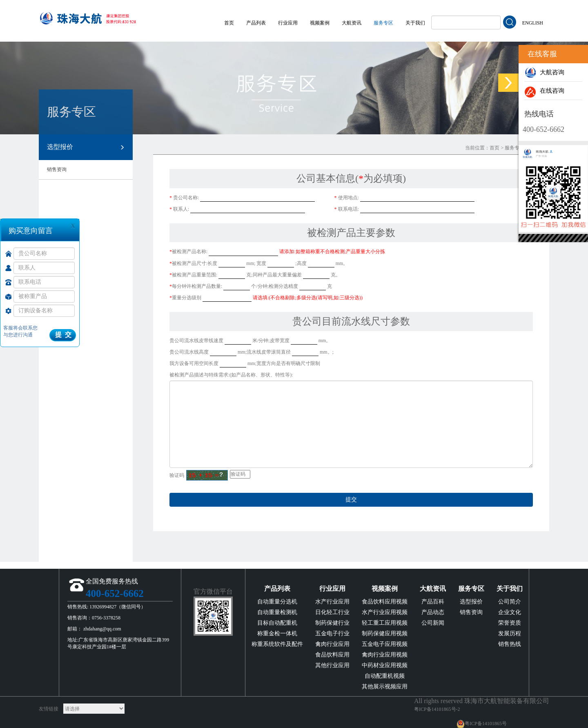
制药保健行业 (332, 623)
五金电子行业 (332, 633)
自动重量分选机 (277, 602)
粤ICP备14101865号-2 (437, 709)
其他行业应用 (332, 665)
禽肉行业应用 (332, 644)
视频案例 (320, 23)
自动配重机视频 (385, 676)
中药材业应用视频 (385, 665)
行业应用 (288, 23)
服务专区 (383, 23)
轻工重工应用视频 (385, 623)
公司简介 (510, 602)
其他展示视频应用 (385, 687)
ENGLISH (533, 23)
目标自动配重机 (277, 623)
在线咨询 (544, 91)
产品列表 (256, 23)
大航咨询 (544, 72)
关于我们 (415, 23)
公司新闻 (433, 623)
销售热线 (510, 644)
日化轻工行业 (332, 612)
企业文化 (510, 612)
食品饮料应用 (332, 655)
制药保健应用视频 (385, 633)
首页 (229, 23)
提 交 (63, 335)
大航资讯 (352, 23)
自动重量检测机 (277, 612)
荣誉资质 (510, 623)
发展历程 (510, 633)
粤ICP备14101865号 (486, 724)
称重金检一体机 (277, 633)
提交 (351, 500)
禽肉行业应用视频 (385, 655)
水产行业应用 (332, 602)
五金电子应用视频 (385, 644)
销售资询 (57, 169)
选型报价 (86, 147)
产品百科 (433, 602)
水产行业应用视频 (385, 612)
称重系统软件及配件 (277, 644)
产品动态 (433, 612)
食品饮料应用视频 (385, 602)
